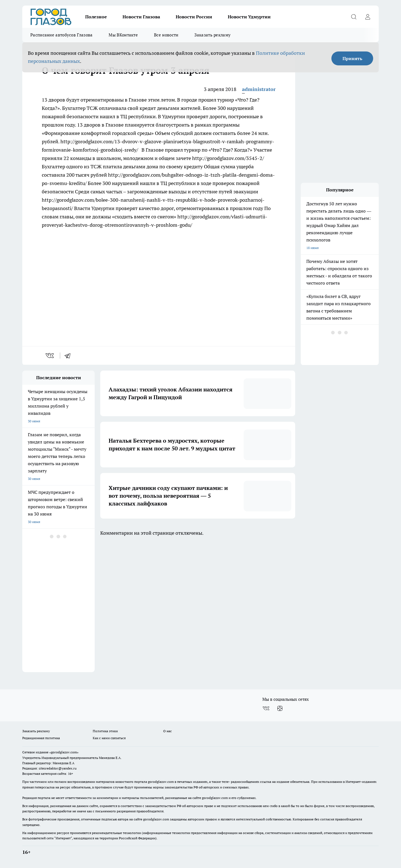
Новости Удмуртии (249, 17)
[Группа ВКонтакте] (266, 708)
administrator (259, 89)
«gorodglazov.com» (64, 752)
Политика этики (105, 731)
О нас (168, 731)
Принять (352, 58)
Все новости (166, 35)
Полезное (96, 17)
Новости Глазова (141, 17)
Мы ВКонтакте (123, 35)
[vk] (50, 356)
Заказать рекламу (212, 35)
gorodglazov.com (161, 782)
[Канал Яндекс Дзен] (280, 708)
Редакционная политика (41, 738)
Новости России (194, 17)
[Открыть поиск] (354, 17)
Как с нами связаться (109, 738)
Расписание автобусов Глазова (61, 35)
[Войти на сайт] (368, 17)
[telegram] (69, 356)
